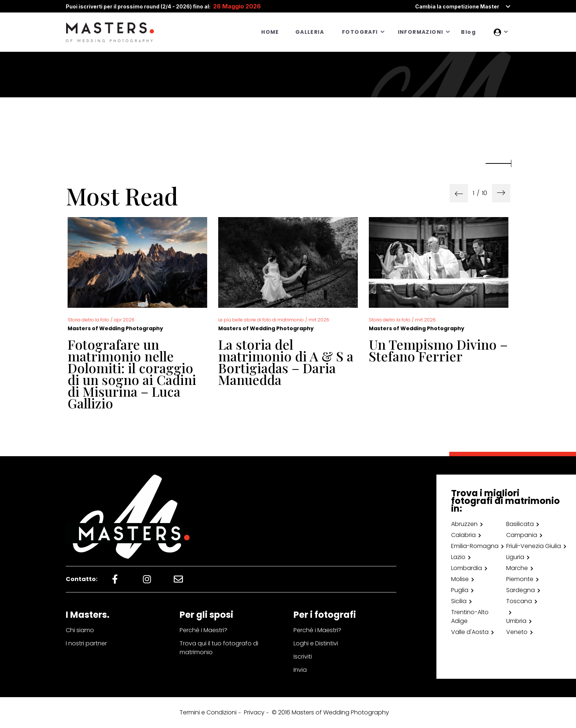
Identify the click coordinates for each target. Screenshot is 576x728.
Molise (460, 579)
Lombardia (467, 568)
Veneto (517, 632)
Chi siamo (80, 630)
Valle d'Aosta (470, 632)
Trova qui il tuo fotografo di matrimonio (219, 648)
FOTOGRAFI (360, 32)
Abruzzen (464, 524)
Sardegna (521, 590)
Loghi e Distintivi (316, 643)
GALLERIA (310, 32)
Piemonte (520, 579)
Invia (300, 670)
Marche (517, 568)
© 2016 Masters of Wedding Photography (330, 712)
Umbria (516, 621)
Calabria (463, 535)
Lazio (458, 557)
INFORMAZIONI (421, 32)
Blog (468, 32)
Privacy (254, 712)
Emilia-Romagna (475, 546)
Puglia (460, 590)
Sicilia (459, 601)
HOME (270, 32)
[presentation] (459, 193)
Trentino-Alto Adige (470, 617)
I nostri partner (86, 643)
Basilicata (520, 524)
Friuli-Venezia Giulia (534, 546)
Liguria (515, 557)
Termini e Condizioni (208, 712)
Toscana (519, 601)
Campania (522, 535)
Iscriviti (303, 657)
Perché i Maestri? (204, 630)
